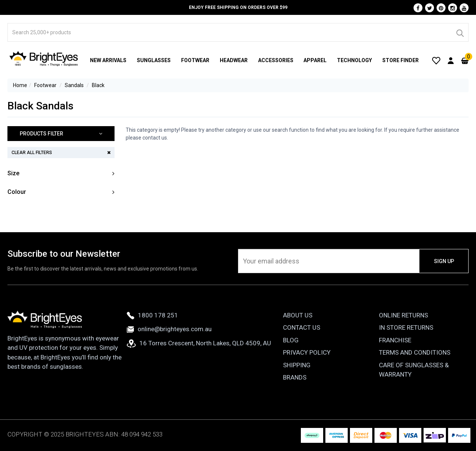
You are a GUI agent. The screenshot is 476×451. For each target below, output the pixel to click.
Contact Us (302, 327)
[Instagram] (453, 8)
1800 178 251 (152, 315)
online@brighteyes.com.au (169, 329)
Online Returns (403, 315)
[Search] (460, 32)
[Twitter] (430, 8)
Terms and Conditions (415, 352)
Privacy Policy (307, 352)
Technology (354, 60)
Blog (291, 340)
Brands (295, 377)
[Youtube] (464, 8)
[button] (61, 134)
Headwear (234, 60)
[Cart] (465, 60)
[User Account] (451, 60)
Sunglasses (154, 60)
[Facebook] (418, 8)
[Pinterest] (441, 8)
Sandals (74, 85)
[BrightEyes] (44, 58)
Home (20, 85)
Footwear (195, 60)
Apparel (315, 60)
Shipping (297, 365)
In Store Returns (406, 327)
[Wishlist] (436, 60)
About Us (298, 315)
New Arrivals (108, 60)
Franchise (395, 340)
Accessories (276, 60)
